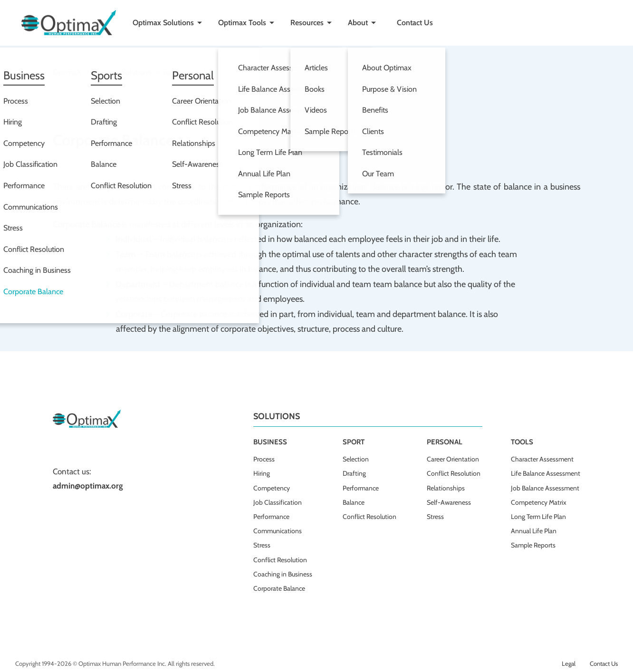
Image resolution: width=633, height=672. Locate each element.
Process (264, 459)
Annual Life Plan (534, 531)
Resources (307, 23)
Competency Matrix (539, 502)
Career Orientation (453, 459)
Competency (272, 488)
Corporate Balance (279, 588)
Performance (271, 517)
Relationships (446, 488)
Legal (569, 663)
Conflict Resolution (280, 560)
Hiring (262, 473)
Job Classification (278, 502)
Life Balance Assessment (546, 473)
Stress (262, 545)
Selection (356, 459)
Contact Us (415, 23)
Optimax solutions (121, 72)
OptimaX (67, 72)
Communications (278, 531)
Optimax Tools (242, 23)
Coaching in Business (283, 574)
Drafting (354, 473)
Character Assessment (542, 459)
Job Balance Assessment (545, 488)
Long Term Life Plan (538, 517)
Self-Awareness (449, 502)
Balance (354, 502)
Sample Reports (533, 545)
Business (177, 72)
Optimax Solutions (163, 23)
